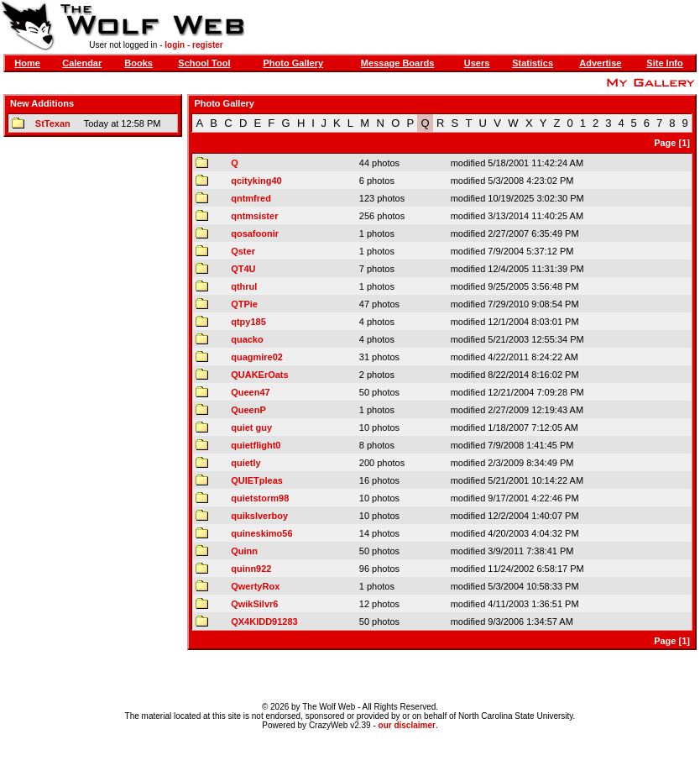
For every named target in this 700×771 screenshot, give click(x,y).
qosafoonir (255, 233)
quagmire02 (257, 357)
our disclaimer (407, 725)
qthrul (244, 286)
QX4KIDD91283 (264, 622)
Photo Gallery (294, 63)
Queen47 (250, 392)
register (208, 45)
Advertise (600, 63)
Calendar (82, 63)
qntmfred (251, 198)
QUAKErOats (259, 375)
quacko (247, 339)
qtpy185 (248, 322)
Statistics (533, 63)
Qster (243, 251)
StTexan (53, 123)
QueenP (248, 410)
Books (138, 63)
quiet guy (251, 427)
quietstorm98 (260, 498)
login (175, 45)
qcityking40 (256, 181)
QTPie (244, 304)
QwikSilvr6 (254, 604)
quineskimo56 (261, 533)
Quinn (244, 551)
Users (477, 63)
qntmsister (254, 216)
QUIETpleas (257, 480)
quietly (246, 463)
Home (27, 63)
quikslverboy (259, 516)
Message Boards (397, 63)
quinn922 (251, 569)
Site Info (664, 63)
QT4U (243, 269)
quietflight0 (256, 445)
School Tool (204, 63)
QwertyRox (255, 586)
